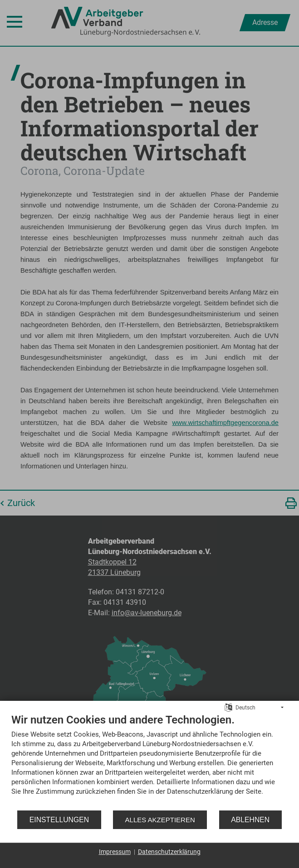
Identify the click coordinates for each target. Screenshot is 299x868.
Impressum (115, 852)
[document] (149, 761)
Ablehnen (250, 820)
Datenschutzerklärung (169, 852)
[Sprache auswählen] (228, 707)
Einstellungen (59, 820)
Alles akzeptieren (160, 820)
